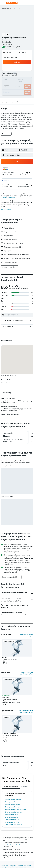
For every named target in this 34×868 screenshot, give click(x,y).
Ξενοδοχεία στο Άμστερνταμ (13, 802)
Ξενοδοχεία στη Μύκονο (12, 807)
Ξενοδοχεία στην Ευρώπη (24, 865)
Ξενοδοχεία (13, 865)
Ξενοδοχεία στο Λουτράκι (12, 804)
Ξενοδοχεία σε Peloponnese (23, 867)
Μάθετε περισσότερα (9, 198)
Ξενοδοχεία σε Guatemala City (14, 825)
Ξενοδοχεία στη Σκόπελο (12, 815)
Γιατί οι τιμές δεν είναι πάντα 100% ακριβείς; (18, 856)
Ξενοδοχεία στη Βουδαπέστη (13, 812)
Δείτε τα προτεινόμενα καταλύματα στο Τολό (26, 711)
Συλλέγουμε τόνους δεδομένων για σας (18, 853)
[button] (3, 3)
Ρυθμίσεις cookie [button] (6, 209)
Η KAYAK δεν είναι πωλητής (18, 849)
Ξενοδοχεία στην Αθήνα (12, 820)
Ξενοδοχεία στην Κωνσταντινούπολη (16, 810)
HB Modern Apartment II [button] (9, 734)
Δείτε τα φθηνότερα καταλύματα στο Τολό (27, 673)
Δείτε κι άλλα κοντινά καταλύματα (27, 635)
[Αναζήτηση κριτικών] (18, 315)
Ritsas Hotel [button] (5, 697)
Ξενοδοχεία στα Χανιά (11, 817)
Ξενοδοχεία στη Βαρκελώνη (13, 799)
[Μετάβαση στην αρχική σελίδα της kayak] (12, 3)
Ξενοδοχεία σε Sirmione (12, 822)
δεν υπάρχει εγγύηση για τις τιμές (11, 844)
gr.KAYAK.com (5, 865)
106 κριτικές (17, 47)
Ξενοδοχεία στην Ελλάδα (8, 867)
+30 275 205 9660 (8, 44)
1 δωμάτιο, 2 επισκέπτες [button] (12, 57)
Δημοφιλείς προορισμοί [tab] (11, 787)
